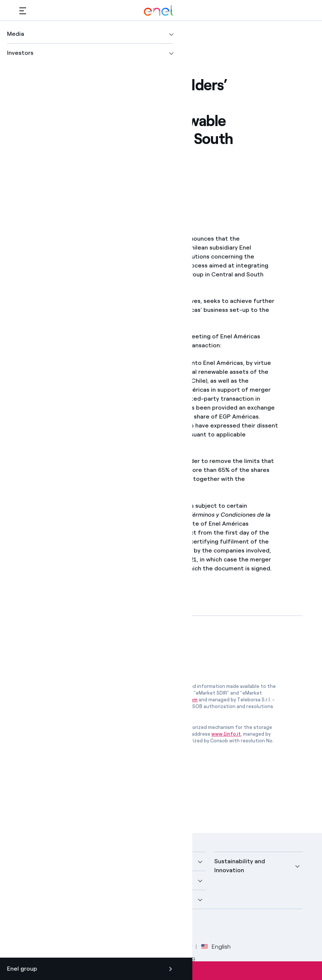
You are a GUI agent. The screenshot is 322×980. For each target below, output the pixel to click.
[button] (23, 11)
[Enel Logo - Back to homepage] (158, 11)
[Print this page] (45, 185)
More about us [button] (40, 880)
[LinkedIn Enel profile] (61, 927)
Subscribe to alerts (161, 971)
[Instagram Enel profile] (95, 927)
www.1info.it (226, 734)
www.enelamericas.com (78, 533)
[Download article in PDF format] (86, 648)
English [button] (216, 947)
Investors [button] (33, 899)
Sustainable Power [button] (143, 880)
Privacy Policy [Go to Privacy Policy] (89, 947)
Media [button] (125, 861)
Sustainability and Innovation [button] (240, 866)
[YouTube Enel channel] (78, 927)
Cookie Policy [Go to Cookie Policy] (134, 947)
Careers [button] (128, 899)
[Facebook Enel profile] (28, 927)
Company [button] (33, 861)
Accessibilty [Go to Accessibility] (177, 947)
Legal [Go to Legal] (55, 947)
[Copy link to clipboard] (81, 185)
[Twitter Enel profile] (45, 927)
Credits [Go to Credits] (29, 947)
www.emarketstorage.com (167, 700)
